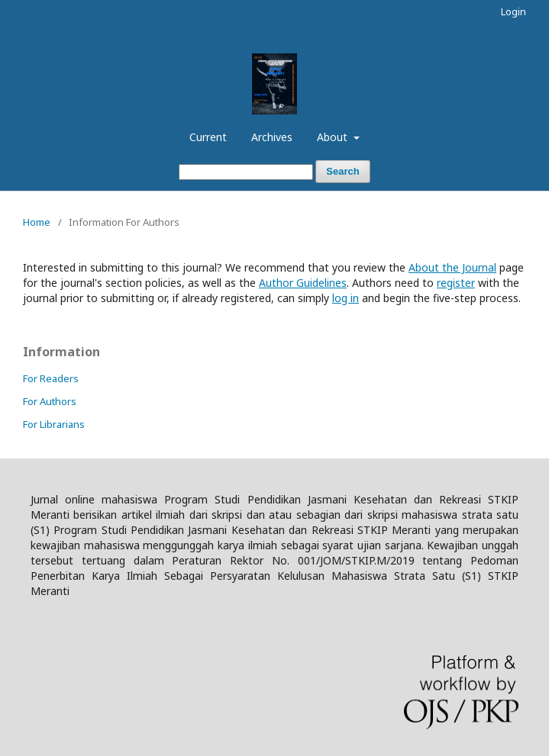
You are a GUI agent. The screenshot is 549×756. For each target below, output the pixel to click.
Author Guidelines (303, 283)
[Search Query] (246, 172)
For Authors (50, 401)
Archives (272, 137)
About (334, 137)
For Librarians (54, 424)
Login (513, 11)
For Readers (51, 378)
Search (342, 171)
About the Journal (452, 267)
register (456, 283)
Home (37, 222)
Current (208, 137)
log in (346, 298)
